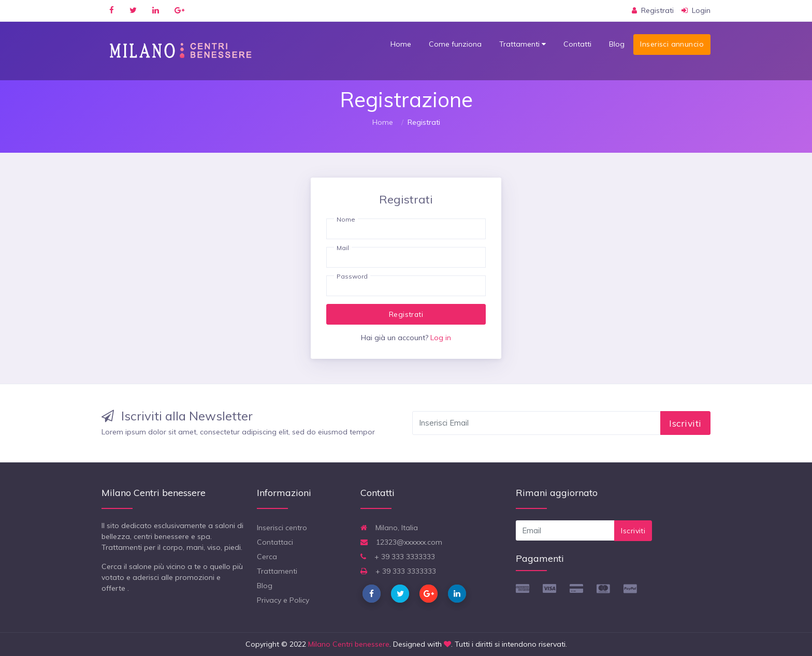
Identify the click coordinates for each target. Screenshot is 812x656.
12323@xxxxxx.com (401, 542)
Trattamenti (523, 44)
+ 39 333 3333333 (398, 557)
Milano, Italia (389, 528)
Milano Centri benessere (349, 644)
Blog (617, 44)
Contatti (577, 44)
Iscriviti (685, 423)
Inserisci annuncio (672, 44)
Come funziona (455, 44)
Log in (441, 338)
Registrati (406, 314)
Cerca (267, 557)
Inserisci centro (282, 528)
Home (401, 44)
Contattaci (275, 542)
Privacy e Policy (283, 600)
